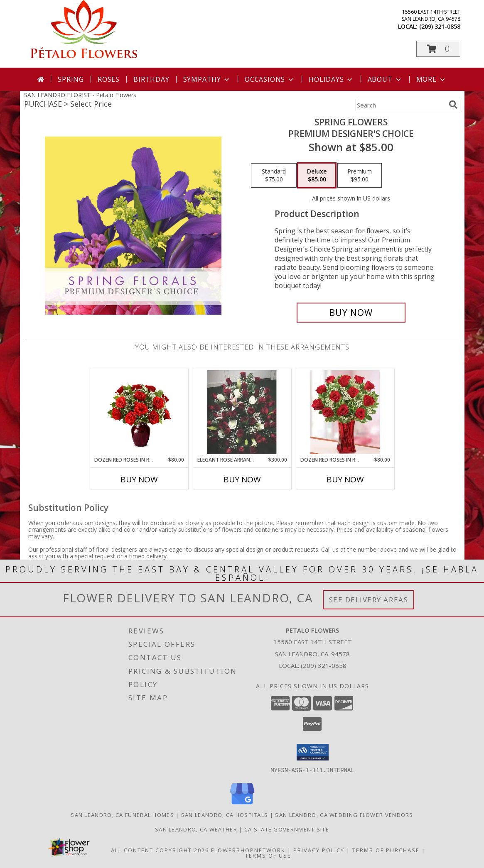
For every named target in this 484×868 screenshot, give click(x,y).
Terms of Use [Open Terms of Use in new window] (268, 855)
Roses (109, 79)
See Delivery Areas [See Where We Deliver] (369, 600)
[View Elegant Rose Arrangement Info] (242, 412)
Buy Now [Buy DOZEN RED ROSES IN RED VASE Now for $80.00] (139, 479)
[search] (453, 105)
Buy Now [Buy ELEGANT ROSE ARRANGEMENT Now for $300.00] (242, 479)
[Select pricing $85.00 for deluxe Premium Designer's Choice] (317, 176)
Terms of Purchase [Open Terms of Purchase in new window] (386, 850)
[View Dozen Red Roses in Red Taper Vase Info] (345, 412)
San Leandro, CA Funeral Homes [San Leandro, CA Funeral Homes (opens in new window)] (122, 814)
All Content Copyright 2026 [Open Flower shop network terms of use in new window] (160, 850)
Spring (71, 79)
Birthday (151, 79)
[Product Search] (400, 105)
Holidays (331, 79)
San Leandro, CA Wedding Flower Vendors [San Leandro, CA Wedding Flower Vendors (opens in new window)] (344, 814)
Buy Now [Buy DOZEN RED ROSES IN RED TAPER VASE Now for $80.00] (345, 479)
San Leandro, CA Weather (196, 829)
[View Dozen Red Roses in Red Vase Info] (139, 412)
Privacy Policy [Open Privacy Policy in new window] (319, 850)
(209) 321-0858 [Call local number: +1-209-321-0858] (440, 26)
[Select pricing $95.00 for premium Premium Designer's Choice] (360, 176)
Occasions (270, 79)
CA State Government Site (287, 829)
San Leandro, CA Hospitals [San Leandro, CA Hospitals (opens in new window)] (225, 814)
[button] (438, 49)
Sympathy (207, 79)
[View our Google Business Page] (242, 804)
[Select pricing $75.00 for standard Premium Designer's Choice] (274, 176)
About (385, 79)
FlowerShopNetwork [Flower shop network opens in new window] (248, 850)
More (431, 79)
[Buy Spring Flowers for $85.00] (351, 313)
